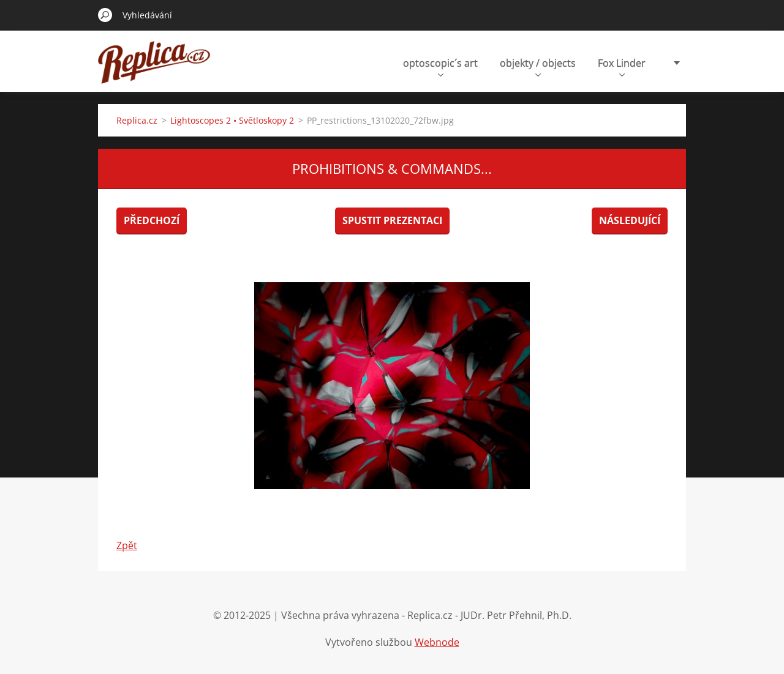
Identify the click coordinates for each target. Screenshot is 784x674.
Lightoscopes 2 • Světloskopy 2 (232, 120)
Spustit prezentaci (392, 220)
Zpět (127, 545)
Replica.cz (137, 120)
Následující (630, 220)
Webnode (437, 642)
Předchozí (152, 220)
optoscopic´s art (440, 66)
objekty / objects (538, 66)
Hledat (105, 15)
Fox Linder (622, 66)
